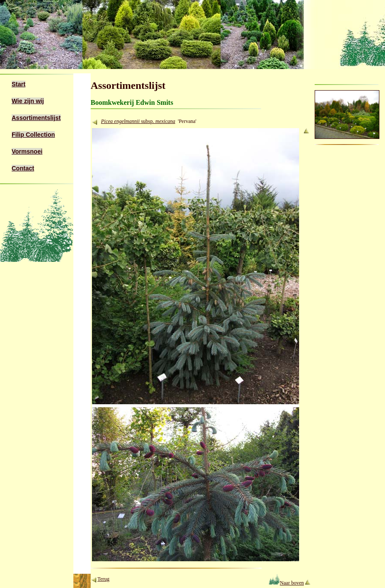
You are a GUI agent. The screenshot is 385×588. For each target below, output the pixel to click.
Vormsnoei (27, 151)
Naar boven (286, 583)
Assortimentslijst (36, 118)
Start (19, 84)
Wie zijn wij (28, 101)
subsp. (158, 121)
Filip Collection (33, 135)
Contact (23, 168)
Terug (104, 579)
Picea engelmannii (121, 121)
